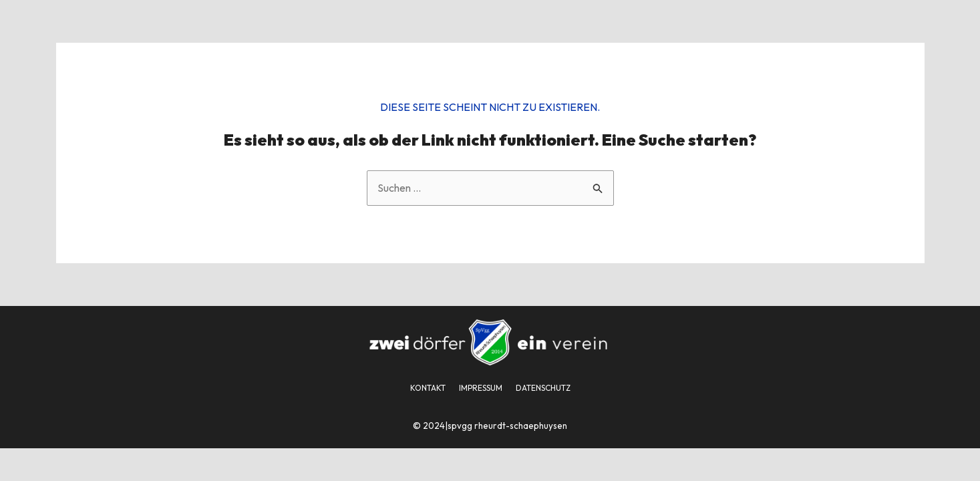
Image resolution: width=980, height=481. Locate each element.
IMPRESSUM (481, 388)
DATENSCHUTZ (543, 388)
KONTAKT (428, 388)
